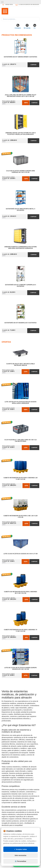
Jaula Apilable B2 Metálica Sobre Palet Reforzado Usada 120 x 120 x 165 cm (20, 96)
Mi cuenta (27, 26)
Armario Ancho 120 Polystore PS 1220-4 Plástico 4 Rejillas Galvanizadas (20, 134)
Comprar (33, 65)
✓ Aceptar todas (20, 849)
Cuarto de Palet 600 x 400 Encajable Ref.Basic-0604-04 (21, 365)
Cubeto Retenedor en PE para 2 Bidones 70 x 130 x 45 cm (20, 630)
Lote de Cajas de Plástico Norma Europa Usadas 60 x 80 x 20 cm (21, 668)
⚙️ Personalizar (20, 861)
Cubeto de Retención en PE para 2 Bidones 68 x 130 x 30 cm (20, 592)
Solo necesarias (20, 855)
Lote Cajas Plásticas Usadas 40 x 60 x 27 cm (20, 554)
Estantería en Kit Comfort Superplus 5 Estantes (21, 286)
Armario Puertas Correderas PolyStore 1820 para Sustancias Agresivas (21, 248)
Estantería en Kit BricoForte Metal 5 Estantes (20, 210)
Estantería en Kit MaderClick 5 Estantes (20, 323)
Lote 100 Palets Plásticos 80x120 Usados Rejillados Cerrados (20, 403)
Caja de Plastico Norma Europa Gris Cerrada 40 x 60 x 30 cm (20, 172)
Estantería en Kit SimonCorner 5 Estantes (20, 57)
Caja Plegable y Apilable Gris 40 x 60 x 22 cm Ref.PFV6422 (21, 441)
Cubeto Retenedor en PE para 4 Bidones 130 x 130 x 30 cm (20, 478)
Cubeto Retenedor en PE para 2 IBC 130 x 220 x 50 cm (20, 516)
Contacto (18, 26)
